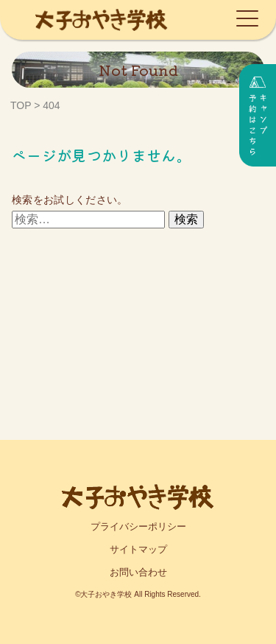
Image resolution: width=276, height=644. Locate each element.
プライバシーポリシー (138, 526)
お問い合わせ (138, 572)
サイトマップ (138, 549)
